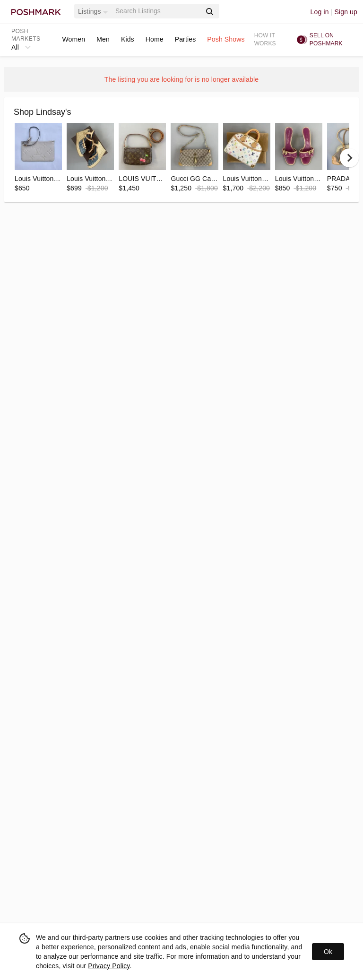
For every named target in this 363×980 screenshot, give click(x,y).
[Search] (157, 11)
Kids (128, 39)
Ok (328, 952)
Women (73, 39)
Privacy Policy (109, 966)
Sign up (346, 12)
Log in (320, 12)
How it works (265, 39)
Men (103, 39)
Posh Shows (226, 39)
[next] (349, 158)
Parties (186, 39)
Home (155, 39)
